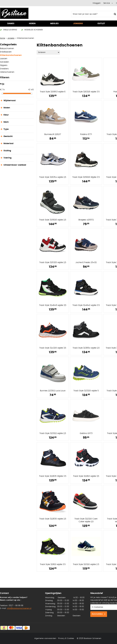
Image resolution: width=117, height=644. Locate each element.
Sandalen (4, 62)
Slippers (4, 65)
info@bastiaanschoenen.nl (19, 608)
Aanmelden (97, 614)
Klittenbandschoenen (11, 55)
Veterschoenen (7, 72)
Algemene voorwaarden (45, 638)
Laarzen (4, 59)
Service (107, 3)
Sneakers (4, 69)
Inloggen (97, 3)
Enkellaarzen (6, 52)
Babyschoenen (7, 49)
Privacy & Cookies (66, 638)
